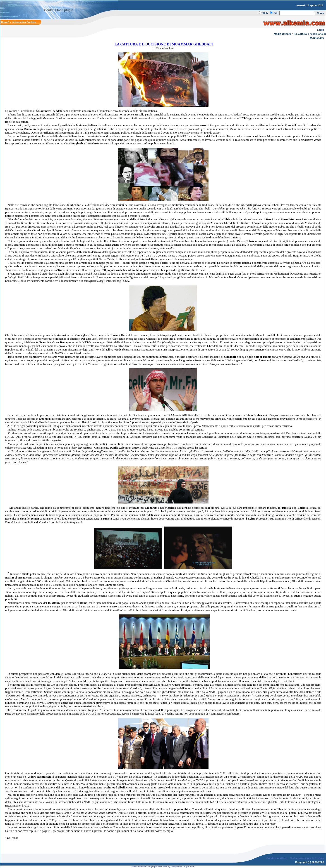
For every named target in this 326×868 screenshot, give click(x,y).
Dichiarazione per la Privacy (307, 858)
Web (265, 13)
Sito (276, 13)
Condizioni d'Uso (277, 858)
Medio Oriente (282, 34)
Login (320, 30)
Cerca (321, 13)
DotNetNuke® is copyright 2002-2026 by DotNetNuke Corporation (163, 867)
